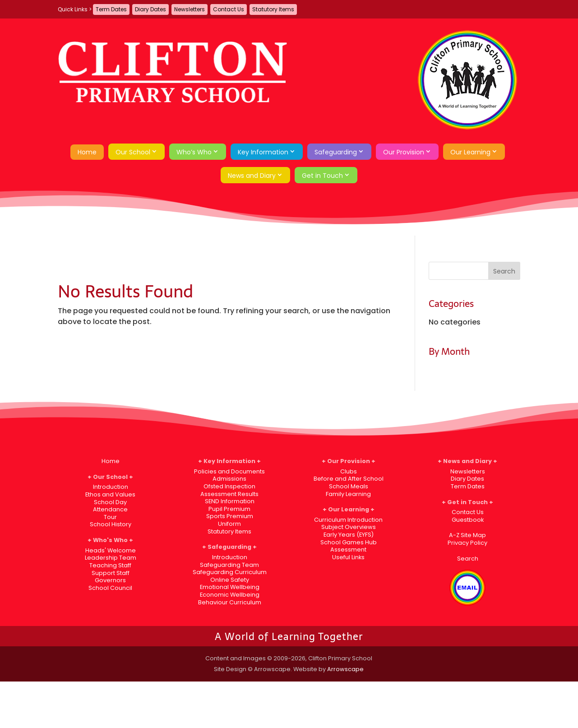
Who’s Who (194, 152)
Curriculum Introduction (348, 520)
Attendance (110, 509)
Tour (110, 517)
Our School (133, 152)
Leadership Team (111, 558)
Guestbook (468, 520)
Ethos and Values (110, 494)
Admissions (229, 479)
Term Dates (111, 9)
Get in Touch (322, 176)
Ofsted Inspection (229, 486)
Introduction (111, 487)
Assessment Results (229, 494)
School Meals (349, 486)
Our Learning (470, 152)
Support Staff (111, 573)
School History (111, 524)
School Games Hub (349, 542)
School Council (110, 588)
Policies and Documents (229, 471)
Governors (110, 580)
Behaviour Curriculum (230, 602)
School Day (110, 502)
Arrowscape (345, 669)
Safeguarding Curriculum (230, 572)
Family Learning (348, 494)
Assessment (348, 549)
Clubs (349, 471)
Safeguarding (336, 152)
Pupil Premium (229, 509)
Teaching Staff (110, 565)
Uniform (229, 524)
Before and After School (349, 479)
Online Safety (230, 580)
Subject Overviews (349, 527)
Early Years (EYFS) (349, 535)
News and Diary (252, 176)
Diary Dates (150, 9)
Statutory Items (273, 9)
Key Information (263, 152)
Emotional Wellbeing (230, 587)
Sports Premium (230, 516)
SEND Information (230, 501)
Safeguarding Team (229, 565)
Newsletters (190, 9)
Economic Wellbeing (230, 595)
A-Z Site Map (467, 535)
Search (468, 559)
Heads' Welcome (111, 550)
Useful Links (348, 557)
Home (87, 152)
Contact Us (229, 9)
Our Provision (404, 152)
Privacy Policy (467, 543)
